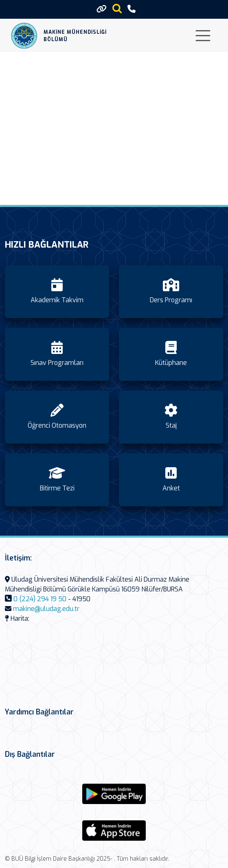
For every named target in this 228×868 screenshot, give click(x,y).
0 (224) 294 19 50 (40, 599)
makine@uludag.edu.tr (46, 609)
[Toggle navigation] (203, 36)
